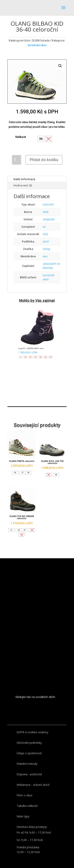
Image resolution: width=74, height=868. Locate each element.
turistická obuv (37, 45)
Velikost (21, 137)
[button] (41, 139)
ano (45, 256)
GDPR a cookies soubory (32, 732)
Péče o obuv (25, 795)
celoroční (48, 204)
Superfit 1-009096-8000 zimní (31, 348)
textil (46, 241)
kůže (45, 234)
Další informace (24, 179)
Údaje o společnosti (29, 753)
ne (44, 227)
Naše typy (23, 816)
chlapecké (49, 219)
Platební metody (27, 764)
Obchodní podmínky (29, 743)
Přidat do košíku (44, 160)
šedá (46, 212)
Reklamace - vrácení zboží (33, 785)
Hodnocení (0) (23, 185)
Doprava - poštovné (29, 774)
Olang (46, 249)
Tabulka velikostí (27, 806)
